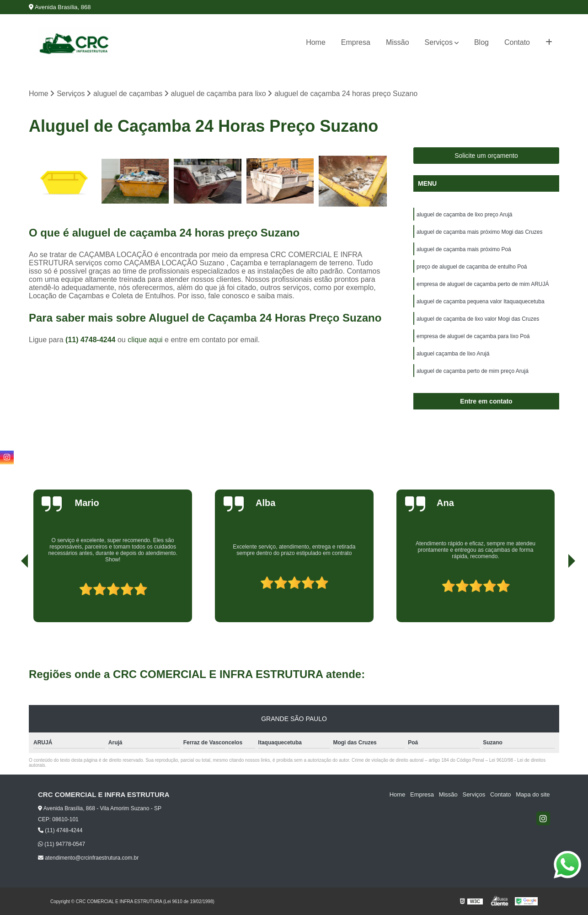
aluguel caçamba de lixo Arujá (453, 354)
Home (316, 42)
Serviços (439, 42)
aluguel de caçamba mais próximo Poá (464, 249)
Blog (481, 42)
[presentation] (12, 596)
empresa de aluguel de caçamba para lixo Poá (473, 336)
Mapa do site (533, 795)
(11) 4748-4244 (91, 340)
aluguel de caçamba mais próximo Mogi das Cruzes (479, 232)
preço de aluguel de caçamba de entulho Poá (472, 267)
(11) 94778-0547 (61, 844)
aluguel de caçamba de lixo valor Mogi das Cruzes (478, 319)
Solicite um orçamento (486, 156)
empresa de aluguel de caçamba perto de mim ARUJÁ (483, 284)
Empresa (356, 42)
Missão (398, 42)
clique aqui (145, 340)
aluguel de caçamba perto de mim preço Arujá (473, 371)
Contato (517, 42)
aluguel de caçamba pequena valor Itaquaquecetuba (481, 301)
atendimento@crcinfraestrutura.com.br (88, 858)
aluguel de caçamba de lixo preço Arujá (464, 215)
